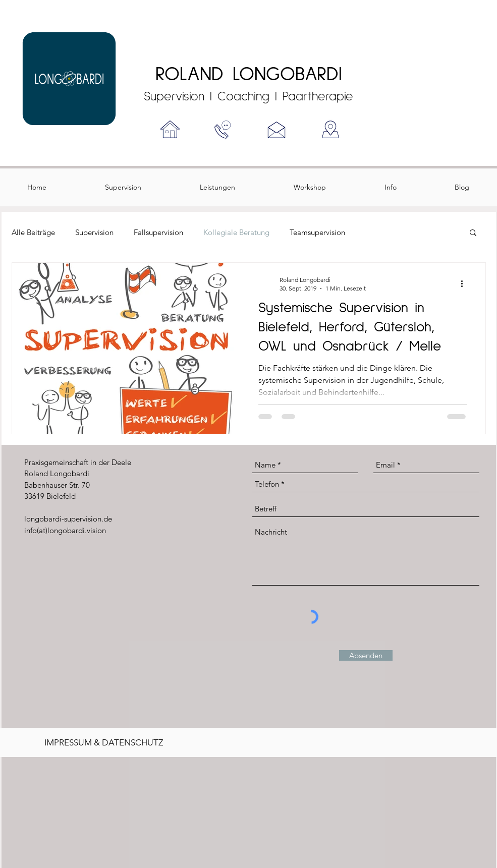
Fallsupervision (158, 232)
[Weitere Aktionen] (466, 283)
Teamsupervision (317, 232)
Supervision (94, 232)
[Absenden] (366, 655)
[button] (473, 233)
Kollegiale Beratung (236, 232)
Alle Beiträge (33, 232)
